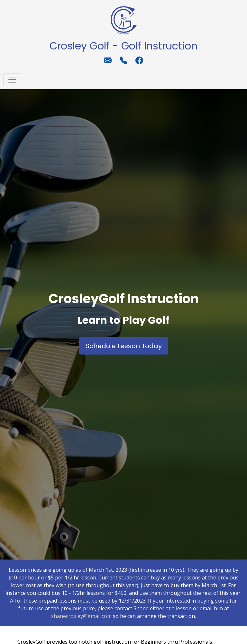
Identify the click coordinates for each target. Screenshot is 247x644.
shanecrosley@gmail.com (81, 616)
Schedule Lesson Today (124, 346)
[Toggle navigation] (12, 80)
